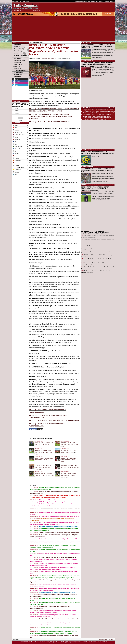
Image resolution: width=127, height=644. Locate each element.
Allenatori (17, 111)
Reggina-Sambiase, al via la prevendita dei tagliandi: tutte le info (57, 592)
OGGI (108, 108)
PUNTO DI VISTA (86, 42)
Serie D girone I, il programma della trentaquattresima (97, 118)
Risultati (20, 121)
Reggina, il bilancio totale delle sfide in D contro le (96, 119)
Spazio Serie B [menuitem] (18, 45)
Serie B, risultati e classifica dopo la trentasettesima (97, 116)
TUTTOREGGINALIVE (87, 61)
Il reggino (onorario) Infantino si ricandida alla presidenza (98, 115)
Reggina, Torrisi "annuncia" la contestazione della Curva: (98, 110)
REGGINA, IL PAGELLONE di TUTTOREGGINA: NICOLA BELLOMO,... (68, 475)
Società (16, 108)
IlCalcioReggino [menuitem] (18, 73)
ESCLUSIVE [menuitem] (17, 59)
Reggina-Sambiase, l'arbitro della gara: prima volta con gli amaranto (58, 527)
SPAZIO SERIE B (86, 150)
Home (14, 42)
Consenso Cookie (102, 639)
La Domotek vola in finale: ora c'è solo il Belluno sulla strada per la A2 (59, 516)
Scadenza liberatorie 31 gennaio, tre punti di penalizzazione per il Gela (59, 539)
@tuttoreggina (66, 58)
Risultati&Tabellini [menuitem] (19, 49)
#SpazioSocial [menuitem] (17, 75)
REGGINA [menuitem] (16, 47)
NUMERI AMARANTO (87, 167)
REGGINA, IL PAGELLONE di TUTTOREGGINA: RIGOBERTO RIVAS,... (44, 452)
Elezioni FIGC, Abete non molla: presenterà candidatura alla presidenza (59, 533)
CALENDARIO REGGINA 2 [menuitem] (20, 56)
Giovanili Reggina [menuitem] (18, 51)
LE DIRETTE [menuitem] (17, 63)
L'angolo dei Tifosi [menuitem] (19, 61)
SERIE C (84, 185)
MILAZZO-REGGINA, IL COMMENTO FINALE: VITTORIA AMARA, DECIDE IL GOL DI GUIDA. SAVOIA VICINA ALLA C (96, 46)
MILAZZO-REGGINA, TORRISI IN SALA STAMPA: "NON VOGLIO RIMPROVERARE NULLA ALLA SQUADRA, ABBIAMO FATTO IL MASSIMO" (97, 64)
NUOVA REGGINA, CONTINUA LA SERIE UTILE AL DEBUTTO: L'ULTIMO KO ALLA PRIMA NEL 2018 (97, 170)
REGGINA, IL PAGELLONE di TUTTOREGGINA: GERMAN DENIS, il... (68, 460)
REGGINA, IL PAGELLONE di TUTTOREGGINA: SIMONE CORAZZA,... (43, 468)
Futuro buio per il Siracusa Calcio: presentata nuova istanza (99, 111)
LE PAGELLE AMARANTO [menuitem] (17, 66)
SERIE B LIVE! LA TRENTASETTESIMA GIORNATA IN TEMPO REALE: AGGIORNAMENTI (97, 153)
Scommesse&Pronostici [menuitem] (20, 70)
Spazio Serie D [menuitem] (18, 77)
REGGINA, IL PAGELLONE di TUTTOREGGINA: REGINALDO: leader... (69, 445)
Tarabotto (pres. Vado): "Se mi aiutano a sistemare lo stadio (99, 113)
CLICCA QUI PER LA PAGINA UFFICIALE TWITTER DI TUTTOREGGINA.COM (54, 421)
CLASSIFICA (16, 123)
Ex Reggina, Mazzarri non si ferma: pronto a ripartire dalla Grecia (57, 557)
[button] (20, 118)
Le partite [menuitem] (16, 53)
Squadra (17, 113)
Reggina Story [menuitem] (17, 68)
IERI (113, 108)
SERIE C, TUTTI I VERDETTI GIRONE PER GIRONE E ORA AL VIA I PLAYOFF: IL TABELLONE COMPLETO (95, 189)
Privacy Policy (111, 639)
